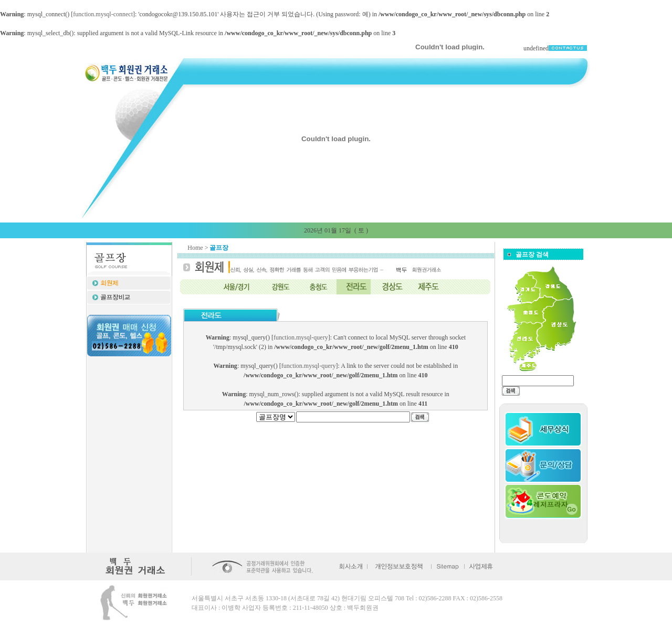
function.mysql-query (301, 337)
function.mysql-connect (103, 14)
